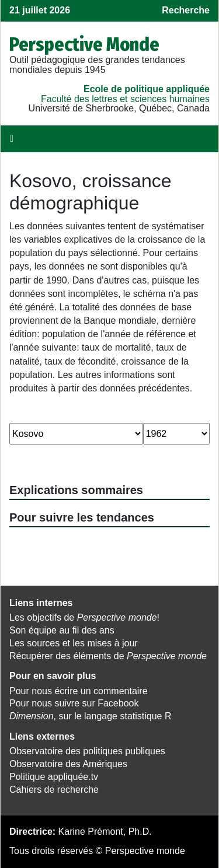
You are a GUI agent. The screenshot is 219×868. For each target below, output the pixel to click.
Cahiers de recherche (54, 790)
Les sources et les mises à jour (74, 643)
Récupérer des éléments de (108, 656)
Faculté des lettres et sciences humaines (125, 99)
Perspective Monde (84, 44)
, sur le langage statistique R (90, 716)
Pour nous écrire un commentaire (79, 691)
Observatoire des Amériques (68, 764)
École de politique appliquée (147, 89)
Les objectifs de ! (84, 617)
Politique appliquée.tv (54, 777)
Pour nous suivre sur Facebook (74, 703)
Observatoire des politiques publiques (87, 751)
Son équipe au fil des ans (62, 630)
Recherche (186, 10)
